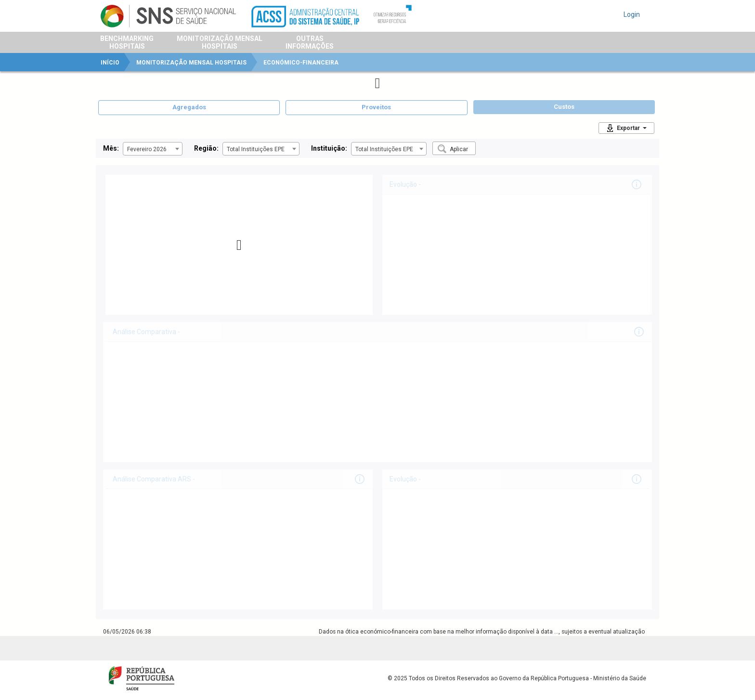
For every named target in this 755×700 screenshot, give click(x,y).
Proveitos (376, 107)
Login (632, 14)
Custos (564, 107)
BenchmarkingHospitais (127, 42)
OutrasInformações (310, 42)
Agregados (189, 107)
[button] (454, 148)
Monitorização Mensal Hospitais (191, 63)
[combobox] (153, 149)
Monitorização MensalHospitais (220, 42)
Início (110, 63)
